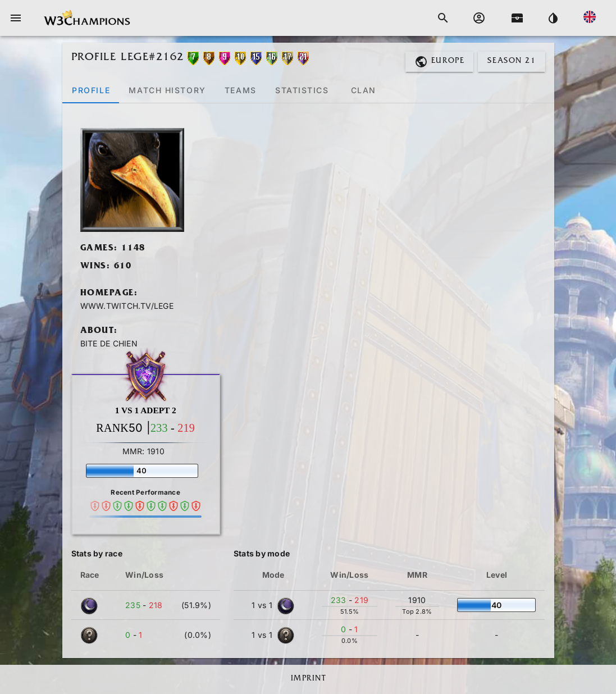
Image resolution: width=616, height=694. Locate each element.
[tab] (91, 90)
